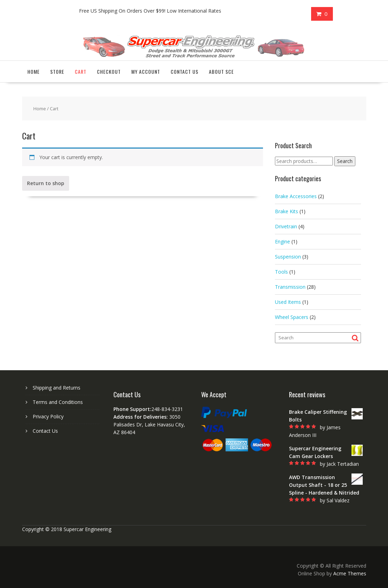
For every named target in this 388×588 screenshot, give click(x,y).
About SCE (221, 71)
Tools (281, 272)
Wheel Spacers (292, 317)
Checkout (109, 71)
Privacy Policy (48, 416)
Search (345, 161)
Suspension (288, 257)
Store (57, 71)
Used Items (288, 302)
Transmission (290, 287)
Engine (282, 241)
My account (146, 71)
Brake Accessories (296, 196)
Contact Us (185, 71)
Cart (81, 71)
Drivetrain (286, 226)
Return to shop (46, 183)
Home (34, 71)
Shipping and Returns (57, 388)
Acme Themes (350, 573)
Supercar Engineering (87, 529)
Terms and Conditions (58, 402)
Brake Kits (287, 211)
